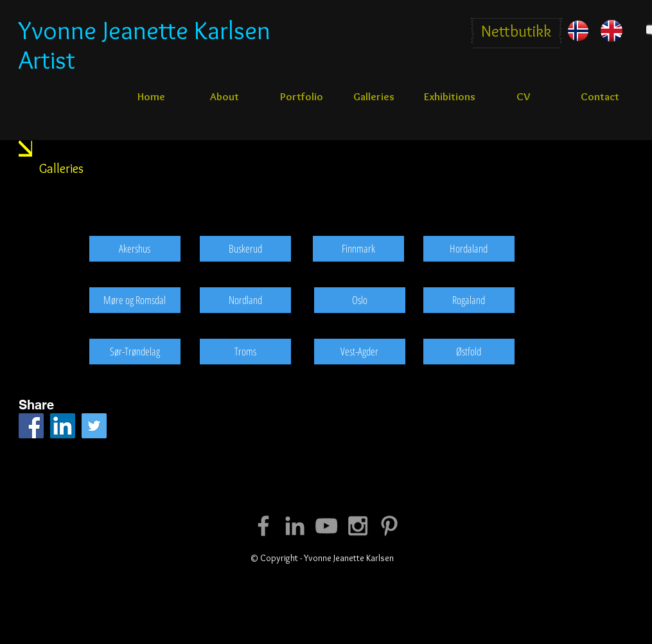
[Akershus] (135, 249)
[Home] (151, 97)
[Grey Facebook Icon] (263, 526)
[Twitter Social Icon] (94, 426)
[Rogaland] (469, 300)
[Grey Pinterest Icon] (389, 526)
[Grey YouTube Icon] (326, 526)
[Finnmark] (358, 249)
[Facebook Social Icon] (31, 426)
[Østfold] (469, 352)
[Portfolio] (302, 97)
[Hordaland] (469, 249)
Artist (47, 59)
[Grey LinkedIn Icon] (295, 526)
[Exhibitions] (450, 97)
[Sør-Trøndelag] (135, 352)
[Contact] (600, 97)
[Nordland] (245, 300)
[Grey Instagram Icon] (358, 526)
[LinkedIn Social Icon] (63, 426)
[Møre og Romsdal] (135, 300)
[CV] (524, 97)
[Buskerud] (245, 249)
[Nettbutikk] (516, 31)
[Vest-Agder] (360, 352)
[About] (225, 97)
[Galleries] (374, 97)
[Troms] (245, 352)
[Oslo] (360, 300)
